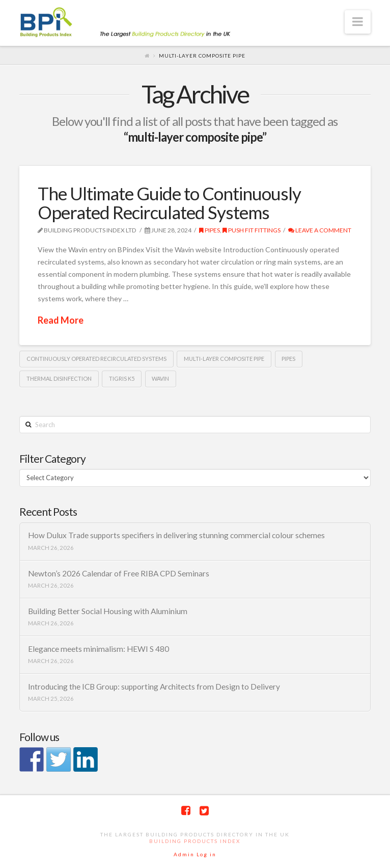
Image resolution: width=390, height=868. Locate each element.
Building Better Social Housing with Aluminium (108, 611)
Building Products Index (195, 841)
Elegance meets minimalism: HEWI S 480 (99, 649)
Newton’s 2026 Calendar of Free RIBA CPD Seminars (119, 573)
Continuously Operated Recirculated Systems (96, 359)
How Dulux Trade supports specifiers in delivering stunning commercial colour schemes (176, 535)
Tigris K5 (122, 378)
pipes (288, 359)
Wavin (160, 378)
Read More (61, 320)
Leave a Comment (320, 230)
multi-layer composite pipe (224, 359)
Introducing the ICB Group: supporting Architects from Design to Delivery (154, 687)
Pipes (210, 230)
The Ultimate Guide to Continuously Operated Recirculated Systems (169, 203)
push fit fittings (252, 230)
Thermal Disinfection (59, 378)
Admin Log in (195, 854)
